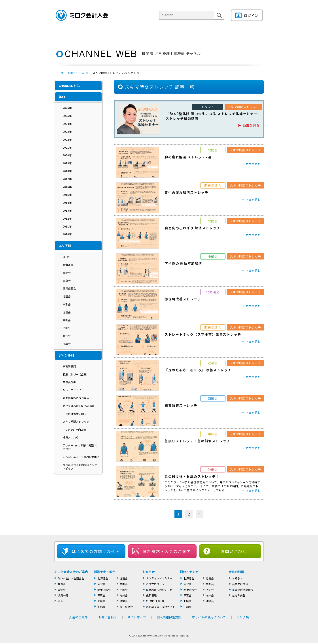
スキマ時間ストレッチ (76, 421)
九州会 (67, 336)
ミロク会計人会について (93, 34)
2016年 (67, 187)
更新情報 (151, 595)
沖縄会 (67, 344)
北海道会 (68, 265)
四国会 (67, 328)
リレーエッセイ (72, 390)
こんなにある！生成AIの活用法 (81, 457)
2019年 (67, 163)
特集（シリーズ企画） (76, 374)
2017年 (67, 179)
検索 (219, 20)
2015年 (67, 195)
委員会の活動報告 (243, 590)
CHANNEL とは (69, 86)
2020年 (67, 155)
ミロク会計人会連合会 (71, 578)
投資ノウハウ (71, 437)
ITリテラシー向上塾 (74, 429)
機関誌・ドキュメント (212, 34)
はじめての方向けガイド (161, 607)
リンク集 (243, 617)
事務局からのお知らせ (159, 590)
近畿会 (67, 312)
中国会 (67, 320)
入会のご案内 (78, 617)
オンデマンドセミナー (159, 578)
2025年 (67, 116)
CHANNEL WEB (78, 73)
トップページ (62, 34)
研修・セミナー (191, 572)
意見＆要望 (239, 595)
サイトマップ (137, 617)
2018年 (67, 171)
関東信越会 (69, 288)
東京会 (67, 281)
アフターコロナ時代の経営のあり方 (80, 447)
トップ (60, 73)
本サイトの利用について (209, 617)
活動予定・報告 (105, 572)
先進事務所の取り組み (76, 398)
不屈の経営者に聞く (75, 414)
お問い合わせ (234, 551)
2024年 (67, 124)
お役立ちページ (155, 584)
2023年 (67, 132)
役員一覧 (63, 595)
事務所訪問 (69, 366)
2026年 (67, 108)
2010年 (67, 234)
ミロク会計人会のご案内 (71, 572)
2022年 (67, 139)
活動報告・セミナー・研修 (165, 34)
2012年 (67, 218)
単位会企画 (69, 382)
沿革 (60, 601)
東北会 (67, 273)
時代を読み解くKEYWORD (78, 406)
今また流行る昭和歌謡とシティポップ (80, 467)
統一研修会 (126, 607)
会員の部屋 (248, 34)
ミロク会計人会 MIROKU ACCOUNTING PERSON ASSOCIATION (82, 15)
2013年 (67, 210)
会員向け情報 (240, 584)
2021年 (67, 147)
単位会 (129, 34)
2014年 (67, 203)
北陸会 (67, 296)
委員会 (62, 584)
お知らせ (149, 572)
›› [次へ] (199, 514)
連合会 (67, 257)
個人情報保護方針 (169, 617)
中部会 (67, 304)
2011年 (67, 226)
